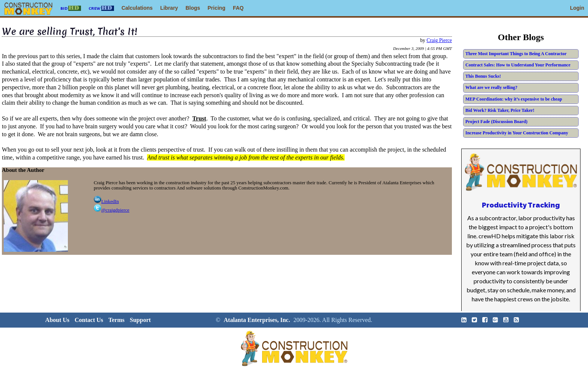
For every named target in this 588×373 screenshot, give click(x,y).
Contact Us (89, 320)
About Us (57, 320)
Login (577, 8)
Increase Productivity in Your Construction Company (517, 133)
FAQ (238, 8)
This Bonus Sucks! (483, 76)
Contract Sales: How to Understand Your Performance (518, 65)
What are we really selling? (491, 87)
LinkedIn (106, 202)
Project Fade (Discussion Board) (496, 122)
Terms (116, 320)
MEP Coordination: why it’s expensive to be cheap (514, 99)
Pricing (217, 8)
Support (140, 320)
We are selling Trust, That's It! (69, 32)
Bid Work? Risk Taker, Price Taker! (500, 110)
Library (169, 8)
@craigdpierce (112, 210)
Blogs (193, 8)
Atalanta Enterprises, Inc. (257, 320)
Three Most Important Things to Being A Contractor (516, 54)
